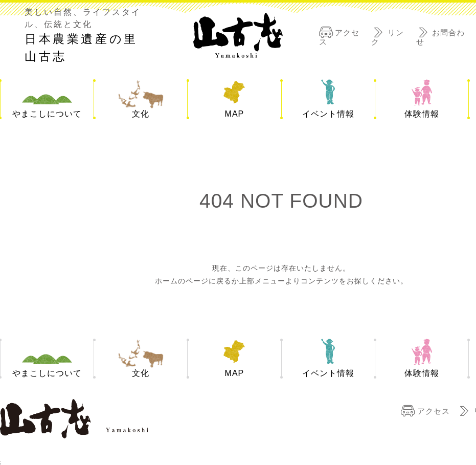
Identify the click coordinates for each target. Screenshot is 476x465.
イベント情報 (328, 114)
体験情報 (422, 114)
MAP (235, 114)
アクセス (434, 411)
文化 (141, 114)
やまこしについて (47, 114)
